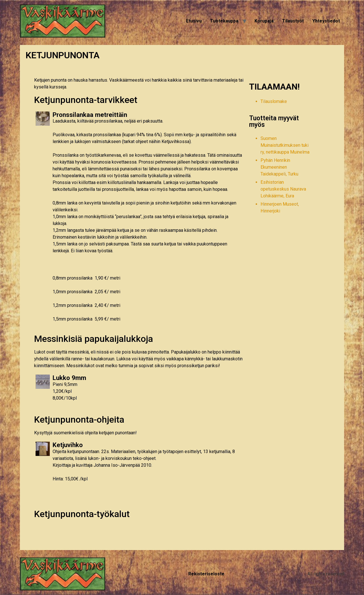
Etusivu (194, 21)
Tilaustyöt (293, 21)
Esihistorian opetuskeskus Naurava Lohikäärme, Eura (283, 189)
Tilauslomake (274, 101)
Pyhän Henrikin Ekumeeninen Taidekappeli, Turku (279, 167)
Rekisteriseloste (206, 574)
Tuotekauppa (224, 21)
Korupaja (264, 21)
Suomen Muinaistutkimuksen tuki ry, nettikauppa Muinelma (285, 145)
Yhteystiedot (326, 21)
